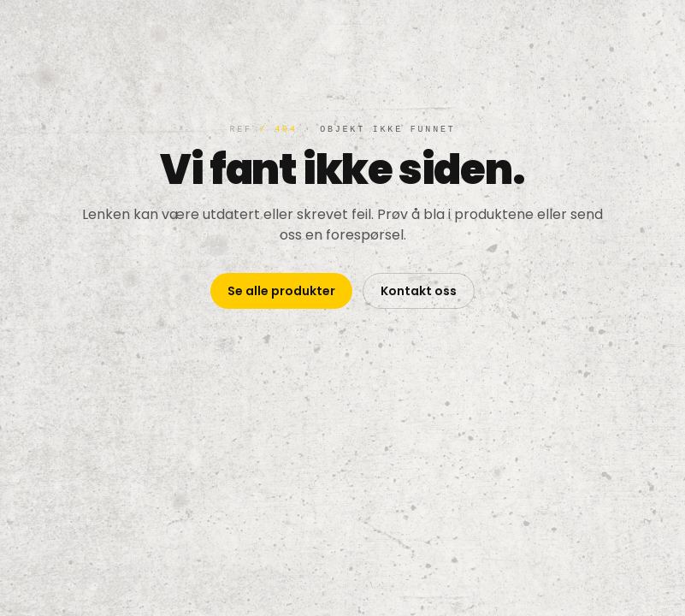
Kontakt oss (419, 291)
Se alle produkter (281, 291)
